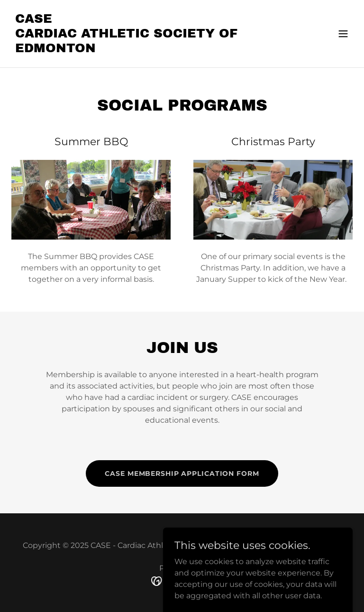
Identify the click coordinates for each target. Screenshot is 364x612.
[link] (131, 50)
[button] (343, 34)
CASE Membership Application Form (182, 473)
